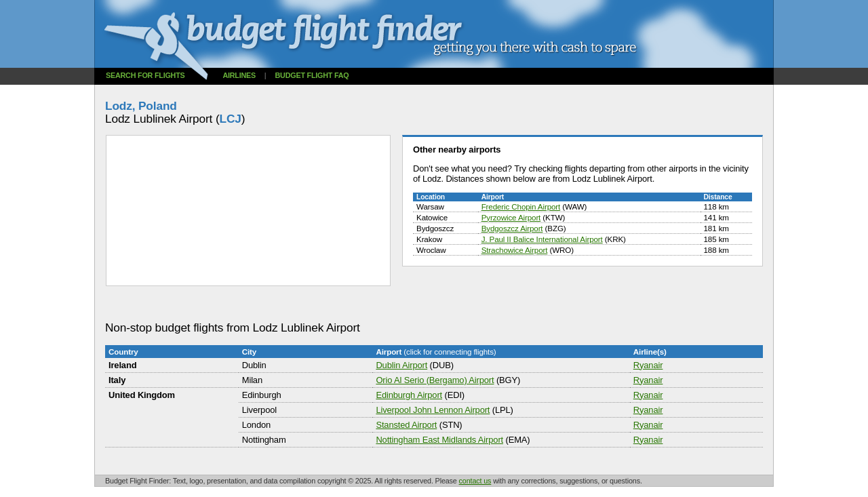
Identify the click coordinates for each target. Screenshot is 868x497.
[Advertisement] (352, 304)
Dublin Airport (401, 365)
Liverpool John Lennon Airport (433, 410)
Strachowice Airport (515, 250)
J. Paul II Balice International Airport (542, 239)
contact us (475, 481)
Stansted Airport (406, 425)
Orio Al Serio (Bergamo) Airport (435, 380)
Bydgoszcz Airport (512, 228)
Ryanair (648, 365)
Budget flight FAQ (312, 75)
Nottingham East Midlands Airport (439, 440)
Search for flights (145, 75)
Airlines (239, 75)
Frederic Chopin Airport (521, 206)
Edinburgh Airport (409, 395)
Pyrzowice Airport (511, 217)
